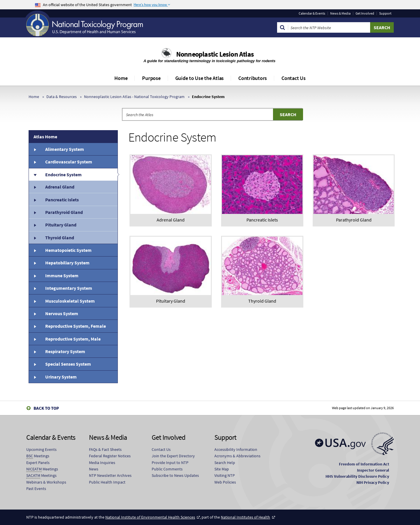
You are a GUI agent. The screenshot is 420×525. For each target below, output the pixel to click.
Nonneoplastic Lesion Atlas (215, 54)
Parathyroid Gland (64, 212)
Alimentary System (65, 149)
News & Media (340, 13)
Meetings (38, 456)
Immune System (62, 275)
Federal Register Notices (110, 456)
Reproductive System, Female (76, 326)
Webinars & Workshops (46, 482)
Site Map (222, 469)
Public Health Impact (107, 482)
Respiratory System (65, 351)
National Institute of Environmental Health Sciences (150, 517)
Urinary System (61, 377)
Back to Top (46, 408)
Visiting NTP (225, 475)
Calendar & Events (312, 13)
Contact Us (294, 78)
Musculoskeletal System (70, 301)
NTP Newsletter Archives (110, 475)
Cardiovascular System (69, 162)
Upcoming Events (41, 449)
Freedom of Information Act (364, 464)
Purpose (151, 78)
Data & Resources (62, 97)
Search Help (225, 463)
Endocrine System (63, 175)
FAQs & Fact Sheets (105, 449)
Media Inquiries (102, 463)
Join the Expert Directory (173, 456)
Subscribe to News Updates (175, 475)
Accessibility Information (236, 449)
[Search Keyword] (329, 27)
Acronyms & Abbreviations (237, 456)
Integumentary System (69, 288)
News (94, 469)
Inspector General (373, 470)
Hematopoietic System (68, 250)
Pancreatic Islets (62, 200)
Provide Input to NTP (170, 463)
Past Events (36, 489)
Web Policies (225, 482)
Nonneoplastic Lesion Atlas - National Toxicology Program (134, 97)
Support (385, 13)
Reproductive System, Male (73, 339)
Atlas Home (45, 137)
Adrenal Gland (60, 187)
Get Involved (365, 13)
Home (121, 78)
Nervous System (62, 313)
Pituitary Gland (61, 225)
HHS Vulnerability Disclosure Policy (357, 476)
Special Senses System (68, 364)
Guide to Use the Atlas (200, 78)
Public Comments (167, 469)
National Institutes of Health (245, 517)
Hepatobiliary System (67, 263)
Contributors (253, 78)
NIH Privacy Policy (373, 482)
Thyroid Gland (60, 238)
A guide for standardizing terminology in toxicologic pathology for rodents (210, 61)
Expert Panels (38, 463)
